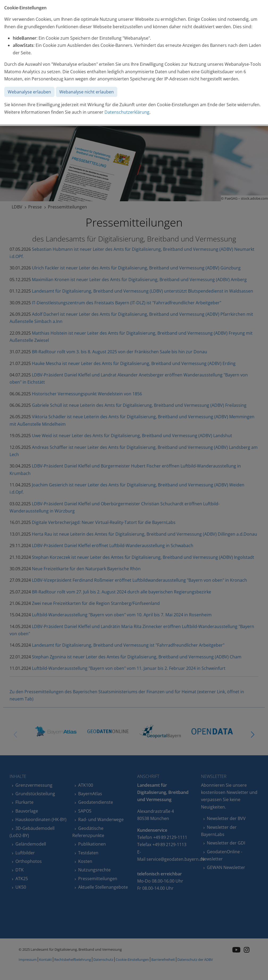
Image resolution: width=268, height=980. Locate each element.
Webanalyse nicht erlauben (87, 92)
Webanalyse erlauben (29, 92)
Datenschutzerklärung (127, 112)
